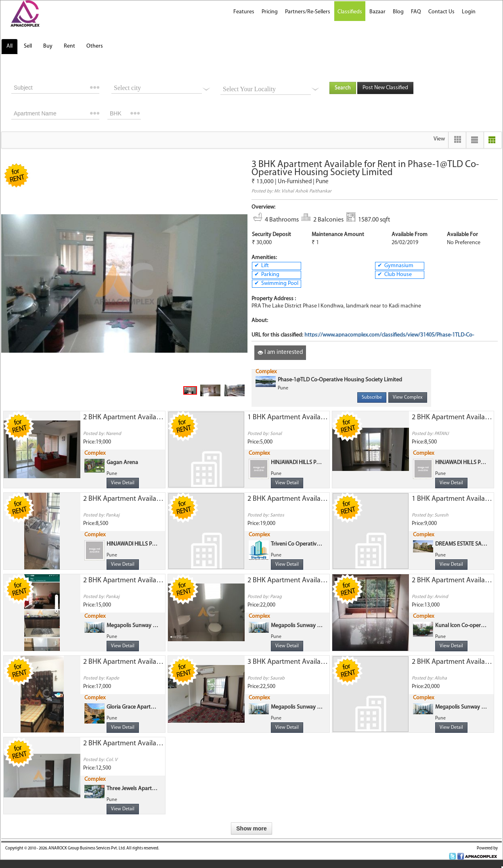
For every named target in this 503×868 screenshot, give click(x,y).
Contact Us (441, 12)
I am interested (280, 352)
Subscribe (372, 397)
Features (244, 12)
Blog (398, 12)
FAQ (416, 12)
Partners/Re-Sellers (308, 12)
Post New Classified (385, 88)
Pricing (270, 12)
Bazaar (377, 12)
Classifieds (350, 12)
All (9, 46)
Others (95, 46)
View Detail (123, 483)
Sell (28, 46)
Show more (251, 828)
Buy (48, 46)
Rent (69, 46)
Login (469, 12)
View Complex (408, 397)
